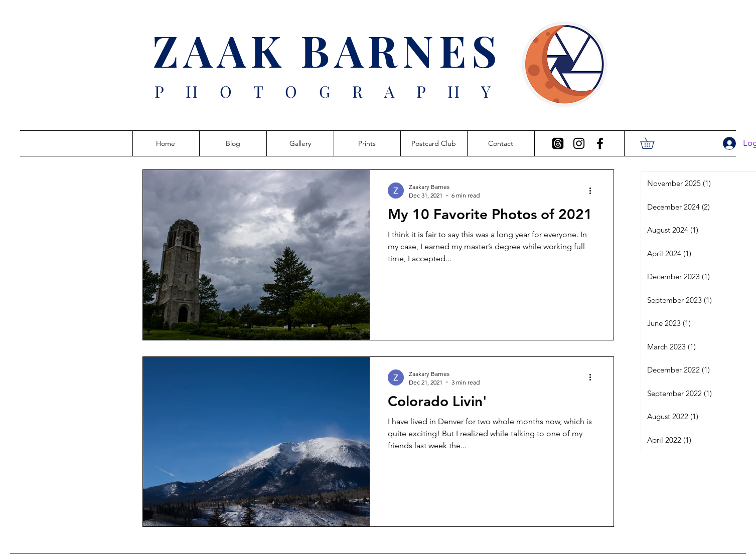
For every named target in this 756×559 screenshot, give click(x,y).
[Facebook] (600, 143)
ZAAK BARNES (327, 50)
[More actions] (594, 191)
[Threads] (558, 143)
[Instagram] (579, 143)
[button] (653, 143)
